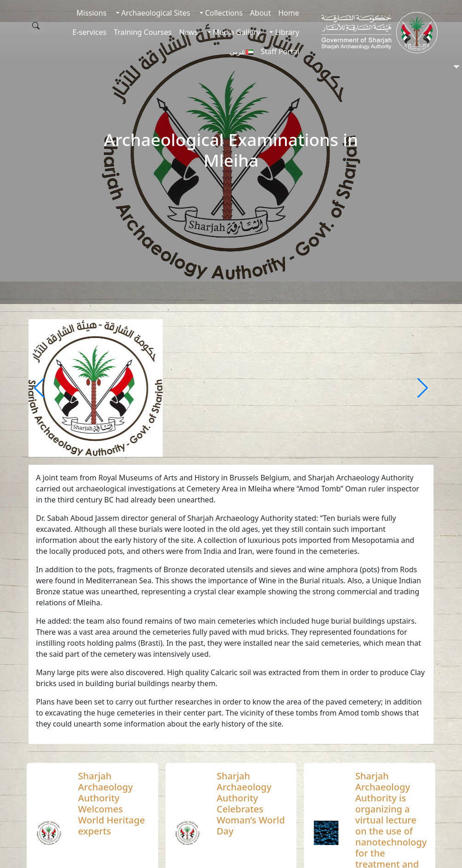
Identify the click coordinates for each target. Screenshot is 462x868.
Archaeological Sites (155, 13)
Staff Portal (280, 51)
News (188, 32)
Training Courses (143, 32)
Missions (91, 13)
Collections (223, 13)
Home (289, 13)
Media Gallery (236, 32)
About (260, 13)
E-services (89, 32)
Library (286, 32)
